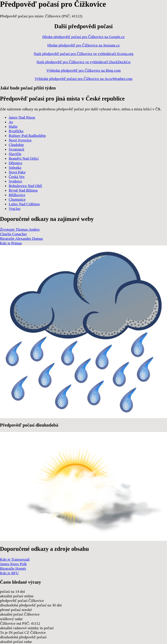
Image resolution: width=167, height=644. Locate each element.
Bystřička (16, 131)
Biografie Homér (13, 568)
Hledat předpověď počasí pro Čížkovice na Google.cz (83, 37)
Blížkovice (17, 195)
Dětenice (16, 163)
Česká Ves (17, 177)
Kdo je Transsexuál (15, 559)
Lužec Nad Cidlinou (24, 204)
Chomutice (17, 199)
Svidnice (15, 181)
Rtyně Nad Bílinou (23, 190)
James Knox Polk (13, 564)
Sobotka (15, 167)
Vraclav (15, 209)
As (11, 122)
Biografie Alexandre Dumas (21, 238)
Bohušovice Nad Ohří (25, 186)
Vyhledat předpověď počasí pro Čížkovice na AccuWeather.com (83, 79)
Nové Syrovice (20, 140)
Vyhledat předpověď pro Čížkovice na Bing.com (83, 70)
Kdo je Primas (11, 243)
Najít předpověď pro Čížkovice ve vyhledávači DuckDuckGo (84, 62)
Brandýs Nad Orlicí (24, 158)
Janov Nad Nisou (22, 117)
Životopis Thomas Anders (20, 229)
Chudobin (16, 145)
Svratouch (16, 149)
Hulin (13, 126)
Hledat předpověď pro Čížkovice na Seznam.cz (84, 45)
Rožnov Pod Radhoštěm (27, 136)
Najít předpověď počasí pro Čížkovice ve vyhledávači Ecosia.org (84, 54)
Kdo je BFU (9, 573)
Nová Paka (17, 172)
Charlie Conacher (13, 234)
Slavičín (15, 154)
